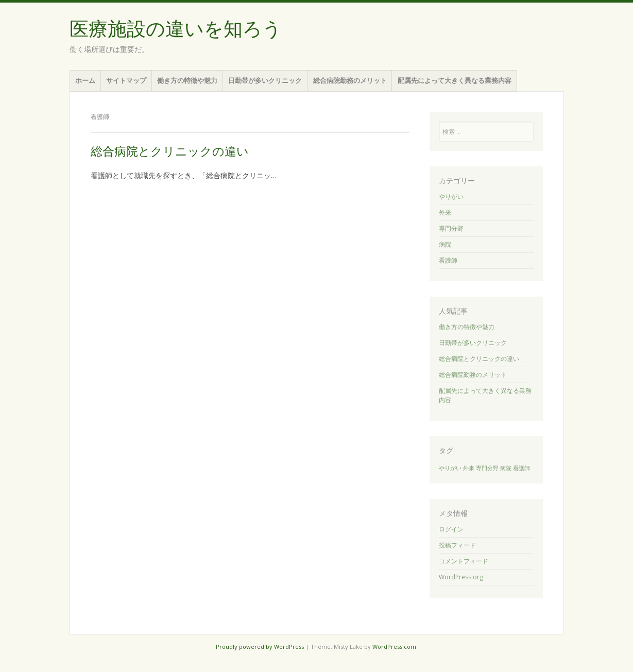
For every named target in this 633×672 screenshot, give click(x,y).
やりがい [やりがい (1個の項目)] (450, 468)
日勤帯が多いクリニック (265, 80)
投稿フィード (457, 545)
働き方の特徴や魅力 (187, 80)
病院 (445, 244)
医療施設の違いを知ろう (176, 29)
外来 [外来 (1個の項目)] (469, 468)
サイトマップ (126, 80)
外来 (445, 212)
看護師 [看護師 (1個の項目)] (521, 468)
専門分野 (451, 228)
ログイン (451, 529)
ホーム (85, 80)
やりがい (451, 196)
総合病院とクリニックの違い (170, 152)
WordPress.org (461, 577)
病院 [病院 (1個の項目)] (506, 468)
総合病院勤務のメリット (350, 80)
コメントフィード (464, 561)
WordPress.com (394, 647)
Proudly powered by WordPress (260, 647)
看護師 (448, 260)
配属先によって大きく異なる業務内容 (455, 80)
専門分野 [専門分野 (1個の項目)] (487, 468)
